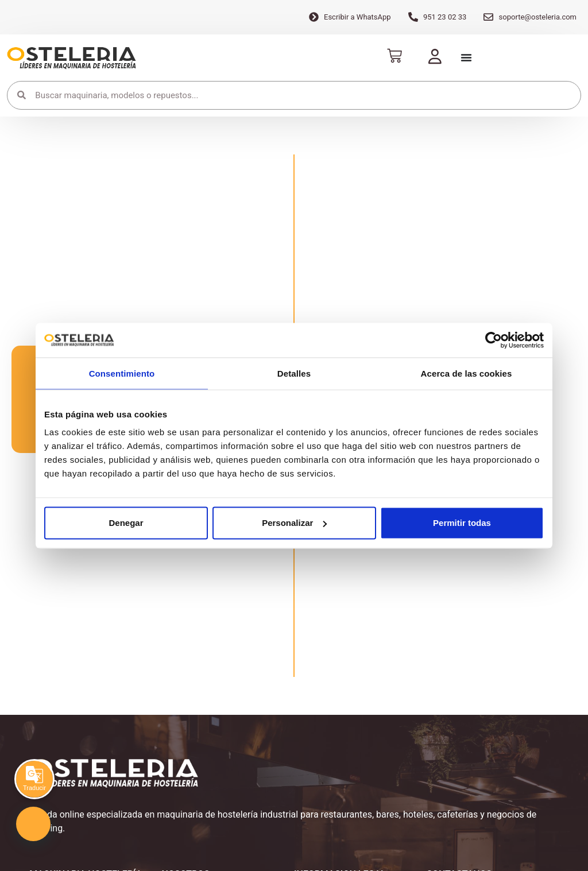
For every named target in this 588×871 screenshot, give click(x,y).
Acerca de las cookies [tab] (467, 373)
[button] (33, 824)
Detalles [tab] (294, 373)
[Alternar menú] (466, 57)
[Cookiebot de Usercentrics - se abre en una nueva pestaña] (494, 340)
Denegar (126, 523)
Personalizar (294, 523)
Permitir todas (462, 523)
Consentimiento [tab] (122, 373)
